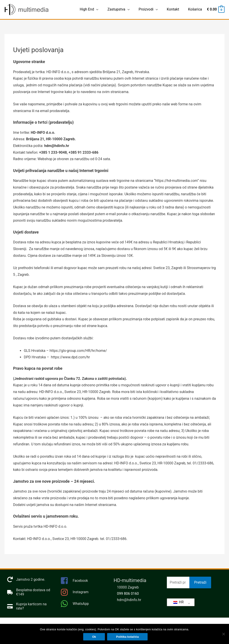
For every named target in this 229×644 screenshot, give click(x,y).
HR (178, 602)
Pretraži (200, 583)
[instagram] (83, 594)
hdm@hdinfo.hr (129, 600)
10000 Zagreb (128, 588)
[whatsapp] (83, 604)
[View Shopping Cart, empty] (215, 10)
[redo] (26, 580)
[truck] (29, 592)
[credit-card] (29, 606)
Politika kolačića (128, 637)
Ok (94, 637)
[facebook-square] (83, 582)
